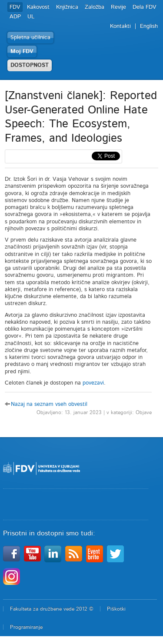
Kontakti (120, 26)
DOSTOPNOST (30, 65)
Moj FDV (22, 51)
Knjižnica (67, 7)
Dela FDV (145, 7)
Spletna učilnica (30, 38)
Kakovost (38, 7)
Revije (118, 7)
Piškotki (116, 609)
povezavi (93, 383)
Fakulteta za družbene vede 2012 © (52, 609)
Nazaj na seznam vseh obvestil (49, 404)
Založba (95, 7)
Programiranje (26, 627)
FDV (15, 7)
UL (31, 17)
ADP (15, 17)
